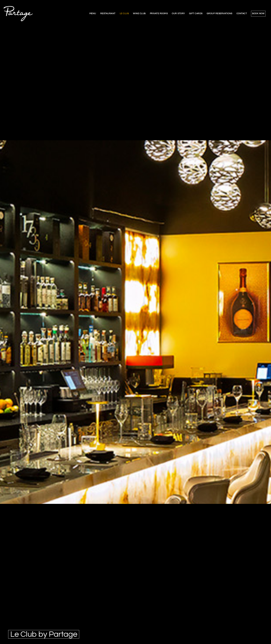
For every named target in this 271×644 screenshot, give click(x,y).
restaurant (108, 14)
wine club (139, 14)
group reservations (220, 14)
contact (242, 14)
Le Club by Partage (44, 634)
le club (124, 14)
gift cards (196, 14)
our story (178, 14)
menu (93, 14)
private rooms (159, 14)
